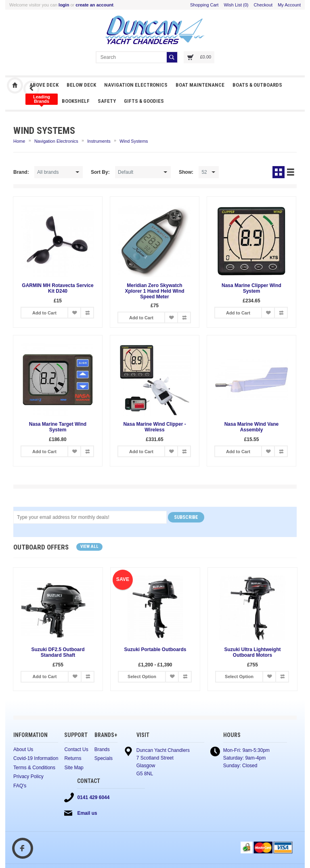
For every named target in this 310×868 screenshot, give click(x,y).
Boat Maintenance (200, 85)
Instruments (99, 141)
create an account (94, 5)
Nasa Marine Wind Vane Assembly (252, 427)
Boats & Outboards (257, 85)
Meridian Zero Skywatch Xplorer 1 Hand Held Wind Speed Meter (154, 291)
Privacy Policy (28, 776)
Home (19, 141)
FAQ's (20, 786)
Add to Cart (44, 313)
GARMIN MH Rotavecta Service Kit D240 (58, 288)
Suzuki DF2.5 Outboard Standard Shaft (58, 652)
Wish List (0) (236, 5)
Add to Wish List (74, 313)
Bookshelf (76, 101)
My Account (289, 5)
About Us (23, 749)
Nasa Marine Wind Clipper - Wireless (154, 427)
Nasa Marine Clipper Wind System (251, 288)
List (291, 172)
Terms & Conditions (34, 768)
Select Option (142, 676)
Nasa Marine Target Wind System (58, 427)
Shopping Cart (204, 5)
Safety (107, 101)
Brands (102, 749)
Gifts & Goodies (144, 101)
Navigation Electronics (136, 85)
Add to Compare (87, 313)
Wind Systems (134, 141)
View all (89, 546)
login (64, 5)
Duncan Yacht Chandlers (15, 85)
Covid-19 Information (36, 758)
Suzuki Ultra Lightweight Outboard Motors (253, 652)
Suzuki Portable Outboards (155, 649)
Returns (73, 758)
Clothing (42, 99)
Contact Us (76, 749)
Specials (104, 758)
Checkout (263, 5)
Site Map (74, 768)
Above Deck (44, 85)
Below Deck (81, 85)
